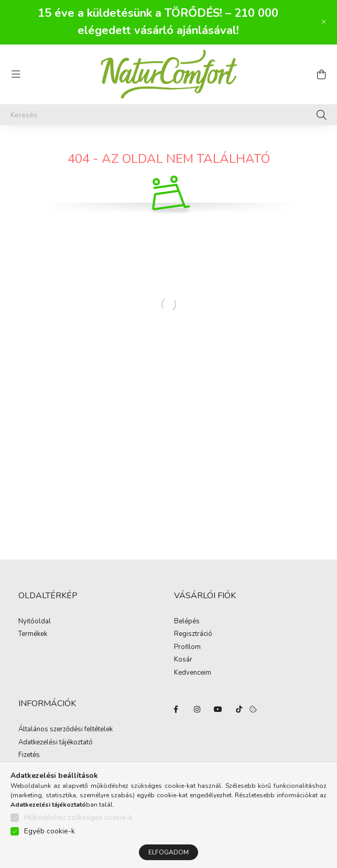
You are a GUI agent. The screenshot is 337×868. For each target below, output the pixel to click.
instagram (197, 709)
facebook (176, 709)
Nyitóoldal (35, 622)
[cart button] (321, 74)
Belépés (187, 622)
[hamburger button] (16, 74)
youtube (218, 709)
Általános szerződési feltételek (66, 730)
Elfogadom (168, 852)
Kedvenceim (193, 673)
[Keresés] (168, 115)
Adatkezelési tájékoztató (56, 743)
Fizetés (29, 755)
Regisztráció (193, 634)
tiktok (239, 709)
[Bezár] (324, 22)
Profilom (187, 647)
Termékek (33, 634)
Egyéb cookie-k (50, 831)
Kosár (183, 660)
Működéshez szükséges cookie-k (78, 817)
